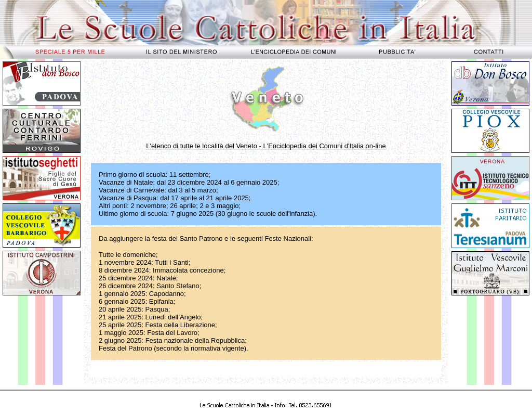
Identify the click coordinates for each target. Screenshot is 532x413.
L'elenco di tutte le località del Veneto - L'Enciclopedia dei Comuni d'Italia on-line (266, 146)
